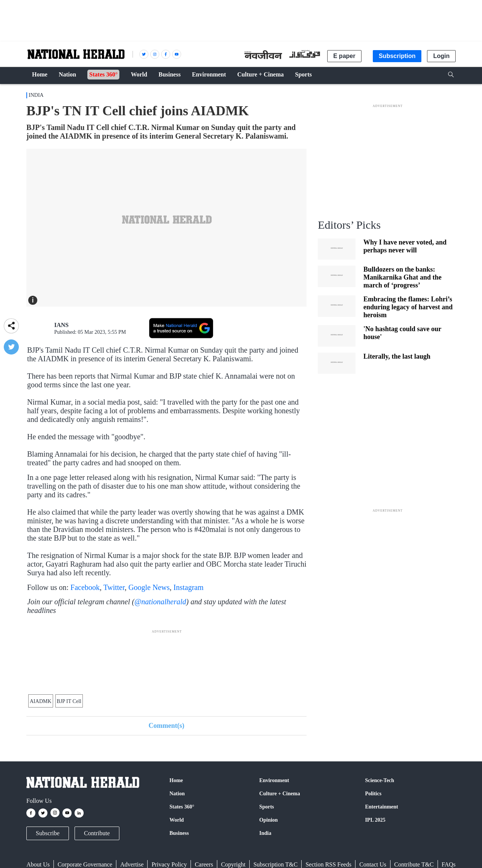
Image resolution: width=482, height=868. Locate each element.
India (36, 95)
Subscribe (48, 833)
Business (179, 833)
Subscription (397, 56)
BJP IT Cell (69, 701)
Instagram (189, 587)
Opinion (269, 820)
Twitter (114, 587)
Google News (149, 587)
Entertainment (381, 807)
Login (441, 56)
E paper (344, 56)
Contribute (97, 833)
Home (176, 780)
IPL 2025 (375, 820)
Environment (274, 780)
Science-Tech (379, 780)
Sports (267, 807)
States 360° (182, 807)
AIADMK (41, 701)
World (177, 820)
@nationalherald (160, 602)
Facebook (85, 587)
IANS (61, 325)
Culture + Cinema (280, 794)
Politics (373, 794)
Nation (177, 794)
